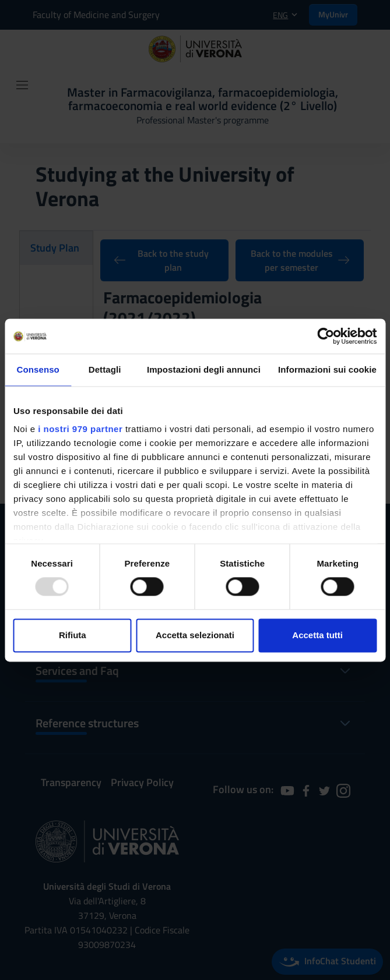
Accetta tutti (317, 635)
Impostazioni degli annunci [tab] (204, 369)
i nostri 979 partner (80, 429)
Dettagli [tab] (105, 369)
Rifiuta (73, 635)
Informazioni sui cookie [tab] (327, 369)
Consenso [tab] (38, 369)
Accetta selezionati (195, 635)
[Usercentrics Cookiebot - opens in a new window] (326, 336)
